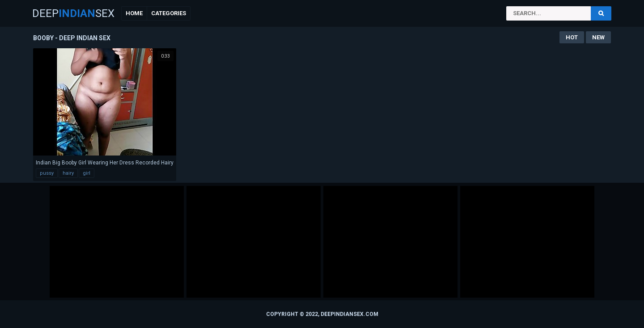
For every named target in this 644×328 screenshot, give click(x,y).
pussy (47, 173)
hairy (68, 173)
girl (87, 173)
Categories (169, 13)
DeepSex (73, 13)
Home (134, 13)
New (598, 37)
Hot (572, 37)
